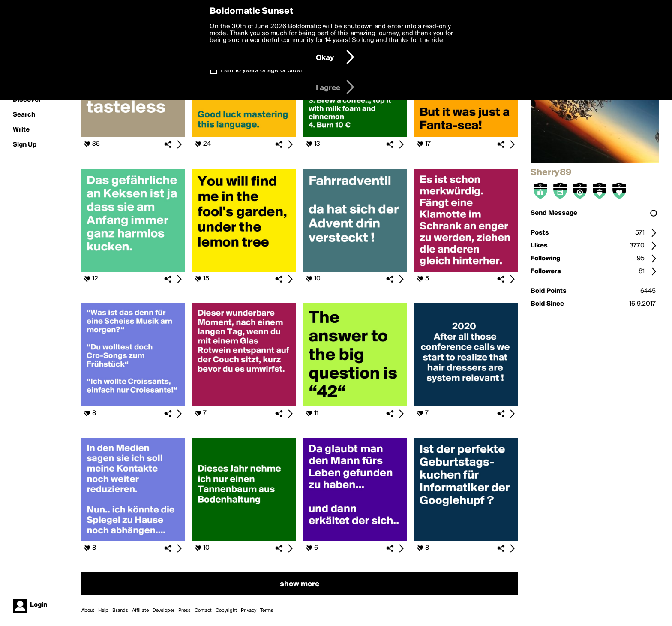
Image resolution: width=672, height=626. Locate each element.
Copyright (226, 611)
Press (184, 611)
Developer (163, 611)
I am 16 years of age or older (262, 70)
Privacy (249, 611)
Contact (203, 611)
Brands (120, 611)
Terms (267, 611)
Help (103, 611)
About (88, 611)
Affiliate (140, 611)
